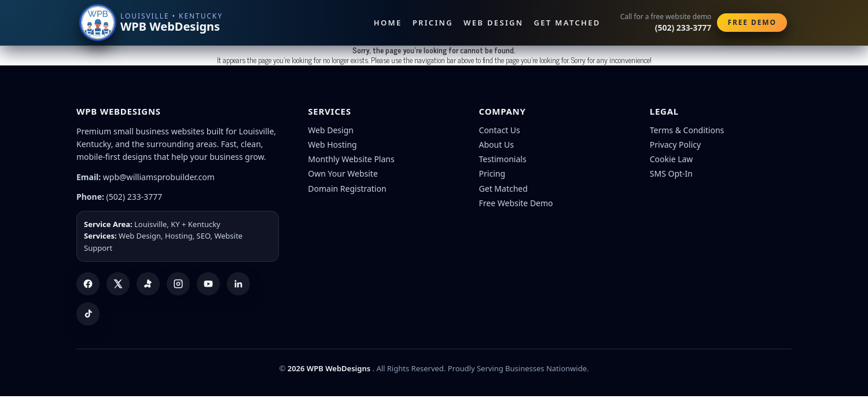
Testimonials (503, 159)
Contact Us (500, 130)
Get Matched (567, 23)
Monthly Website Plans (351, 159)
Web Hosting (332, 145)
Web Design (493, 23)
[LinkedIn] (238, 284)
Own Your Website (343, 173)
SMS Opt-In (671, 173)
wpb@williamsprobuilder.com (159, 177)
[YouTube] (208, 284)
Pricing (433, 23)
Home (388, 23)
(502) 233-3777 (135, 197)
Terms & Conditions (687, 130)
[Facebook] (88, 284)
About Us (496, 145)
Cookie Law (672, 159)
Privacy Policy (675, 145)
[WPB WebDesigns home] (152, 23)
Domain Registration (347, 189)
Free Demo (752, 22)
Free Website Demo (516, 203)
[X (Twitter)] (118, 284)
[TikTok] (88, 314)
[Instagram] (178, 284)
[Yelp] (148, 284)
